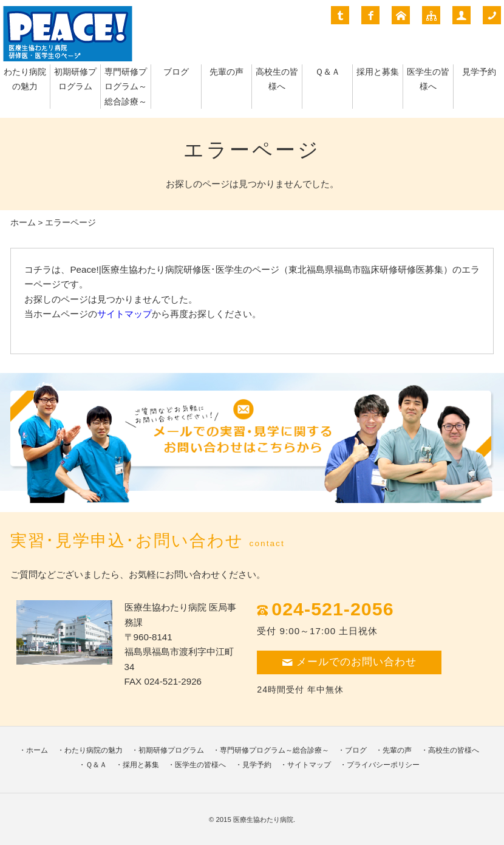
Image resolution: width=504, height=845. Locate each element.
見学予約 (479, 72)
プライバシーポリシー (383, 765)
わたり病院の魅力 (94, 750)
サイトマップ (124, 314)
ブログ (176, 72)
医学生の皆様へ (200, 765)
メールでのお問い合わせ (349, 662)
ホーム (23, 223)
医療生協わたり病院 (263, 819)
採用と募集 (378, 72)
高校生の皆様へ (454, 750)
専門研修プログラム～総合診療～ (126, 87)
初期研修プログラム (171, 750)
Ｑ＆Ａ (328, 72)
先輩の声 (226, 72)
